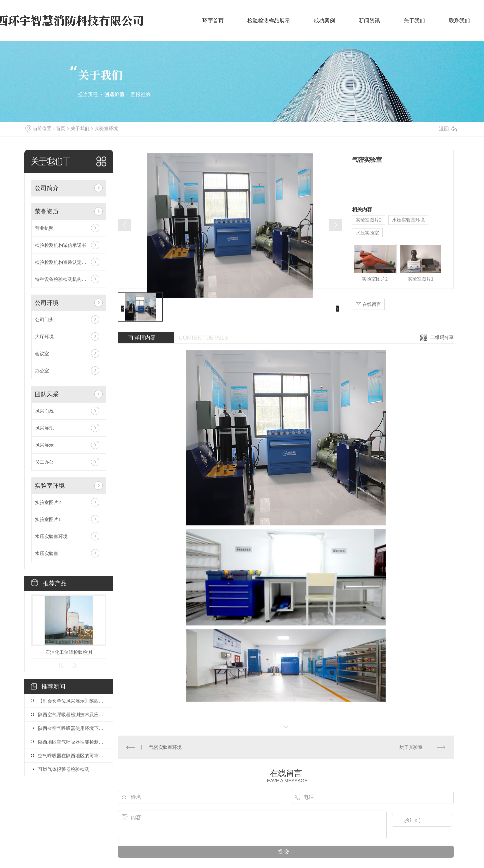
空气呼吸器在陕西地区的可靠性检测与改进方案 (72, 756)
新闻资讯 (369, 21)
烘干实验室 (411, 747)
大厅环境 (44, 337)
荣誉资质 (47, 211)
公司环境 (47, 303)
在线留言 (368, 304)
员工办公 (44, 462)
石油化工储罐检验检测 (69, 652)
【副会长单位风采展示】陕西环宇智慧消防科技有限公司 (72, 701)
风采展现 (44, 428)
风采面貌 (44, 411)
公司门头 (44, 320)
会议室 (42, 354)
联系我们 (459, 21)
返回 (448, 129)
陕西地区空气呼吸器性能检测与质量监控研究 (72, 742)
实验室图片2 (48, 502)
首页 (61, 128)
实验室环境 (106, 128)
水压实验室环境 (51, 536)
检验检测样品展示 (269, 21)
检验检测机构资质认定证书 (63, 262)
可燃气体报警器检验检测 (64, 769)
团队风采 (47, 394)
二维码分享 (442, 337)
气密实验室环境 (165, 747)
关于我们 (414, 21)
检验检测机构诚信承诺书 (61, 245)
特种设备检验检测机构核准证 (65, 279)
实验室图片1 (48, 519)
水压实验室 (47, 553)
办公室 (42, 371)
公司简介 (47, 188)
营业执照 (44, 228)
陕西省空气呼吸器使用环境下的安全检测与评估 (72, 728)
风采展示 (44, 445)
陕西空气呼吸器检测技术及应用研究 (72, 715)
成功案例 (324, 21)
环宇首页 (213, 21)
